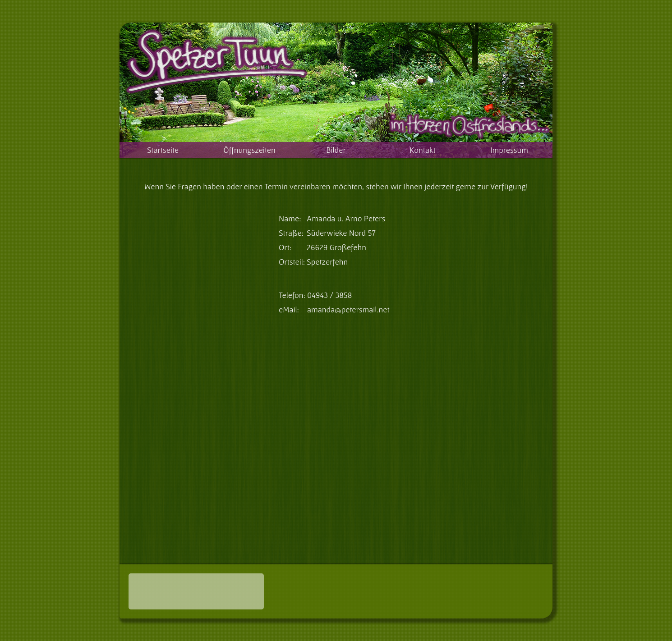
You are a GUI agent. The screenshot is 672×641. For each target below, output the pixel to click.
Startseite (163, 150)
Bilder (336, 150)
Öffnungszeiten (249, 150)
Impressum (509, 150)
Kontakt (423, 150)
